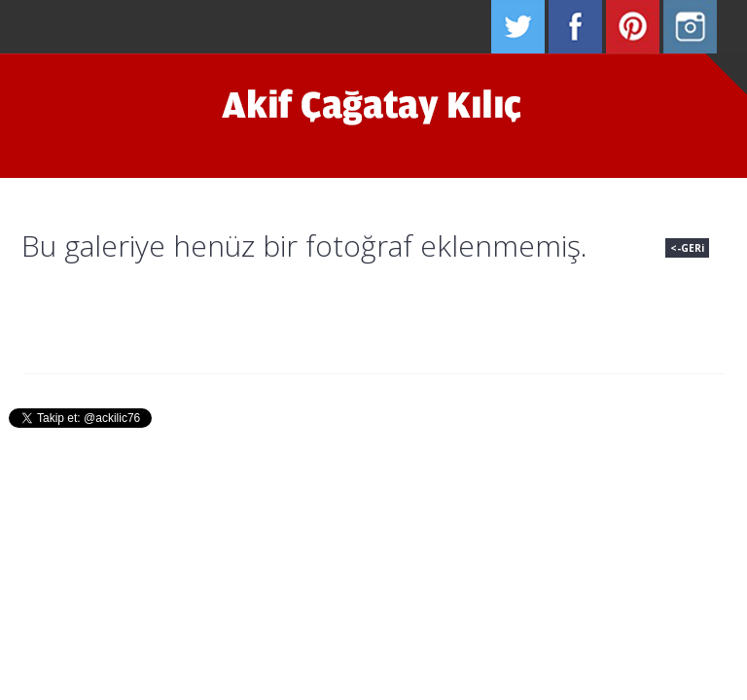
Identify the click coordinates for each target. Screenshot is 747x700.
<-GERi (687, 248)
